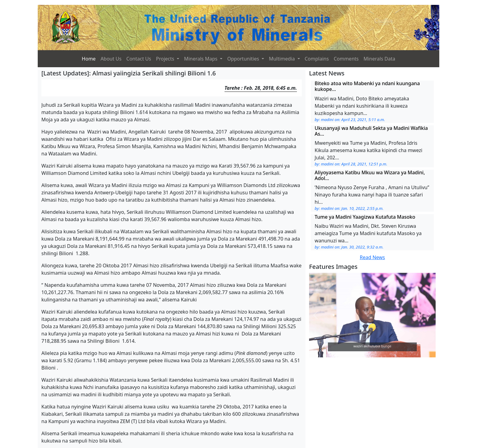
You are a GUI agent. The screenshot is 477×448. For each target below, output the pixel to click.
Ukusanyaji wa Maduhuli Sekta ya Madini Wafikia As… (371, 131)
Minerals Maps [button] (201, 59)
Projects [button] (166, 59)
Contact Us (139, 59)
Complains (317, 59)
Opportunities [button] (244, 59)
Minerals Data (379, 59)
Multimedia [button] (283, 59)
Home (89, 59)
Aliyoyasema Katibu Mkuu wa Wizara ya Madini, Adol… (370, 175)
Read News (372, 257)
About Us (111, 59)
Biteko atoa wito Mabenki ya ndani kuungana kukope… (367, 86)
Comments (346, 59)
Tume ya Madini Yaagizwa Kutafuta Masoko (365, 217)
